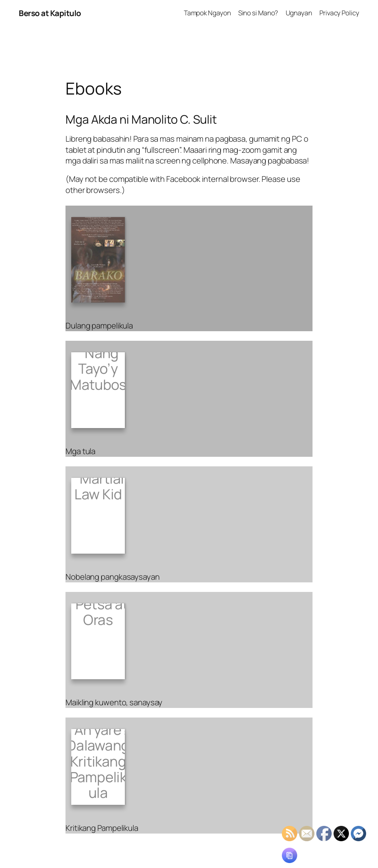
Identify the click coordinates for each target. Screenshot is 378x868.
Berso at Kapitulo (50, 13)
